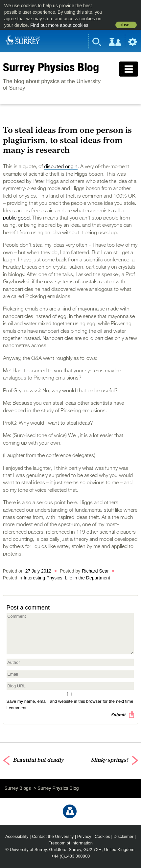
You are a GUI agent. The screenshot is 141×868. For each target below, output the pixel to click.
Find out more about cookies (59, 25)
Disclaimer (124, 836)
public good (16, 218)
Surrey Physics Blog (51, 67)
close (124, 25)
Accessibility (17, 836)
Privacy (84, 836)
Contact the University (53, 836)
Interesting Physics (43, 578)
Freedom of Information (70, 843)
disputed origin (61, 167)
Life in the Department (87, 578)
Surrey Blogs (18, 788)
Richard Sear (95, 571)
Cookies (102, 836)
